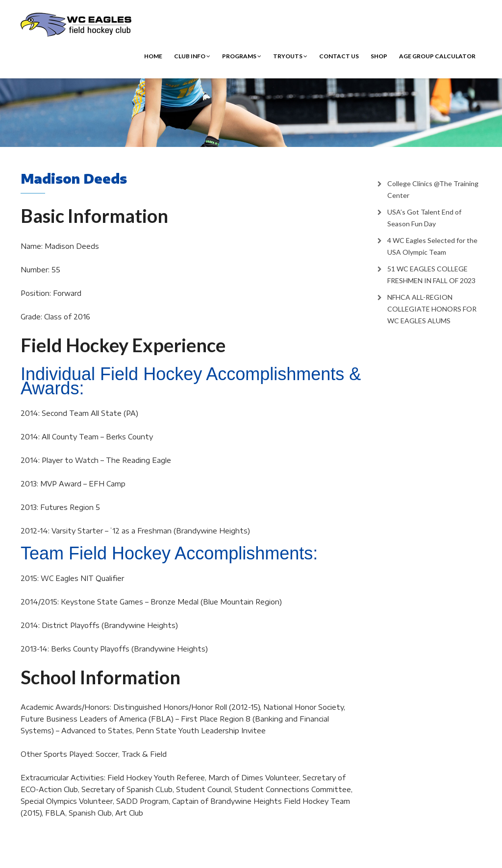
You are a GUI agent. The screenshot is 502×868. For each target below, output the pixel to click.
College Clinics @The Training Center (433, 189)
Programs (242, 56)
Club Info (192, 56)
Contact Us (339, 56)
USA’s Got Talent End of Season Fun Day (424, 218)
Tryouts (290, 56)
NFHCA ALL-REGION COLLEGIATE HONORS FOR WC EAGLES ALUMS (432, 309)
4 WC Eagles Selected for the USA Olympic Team (432, 246)
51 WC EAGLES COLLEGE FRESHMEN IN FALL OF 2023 (431, 275)
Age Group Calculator (437, 56)
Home (153, 56)
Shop (379, 56)
